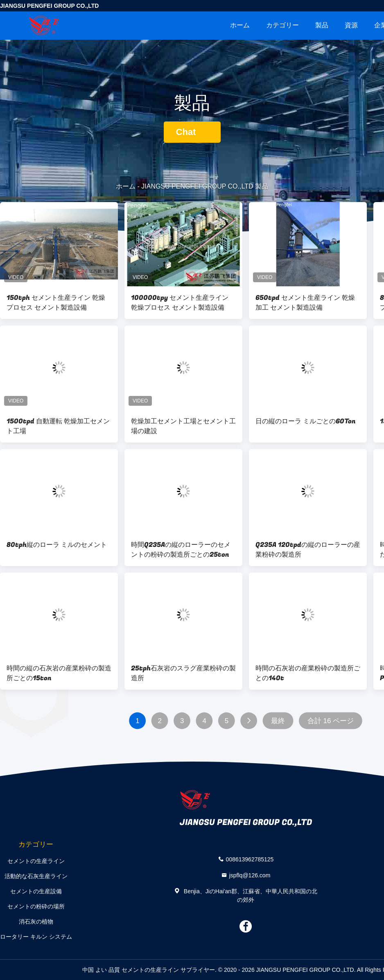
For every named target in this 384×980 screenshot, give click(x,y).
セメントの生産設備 (36, 891)
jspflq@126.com (250, 875)
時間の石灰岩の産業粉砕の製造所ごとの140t (308, 673)
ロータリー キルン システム (36, 937)
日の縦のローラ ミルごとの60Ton (306, 421)
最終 (278, 721)
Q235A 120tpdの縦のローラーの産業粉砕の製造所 (308, 550)
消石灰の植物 (36, 922)
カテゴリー (282, 25)
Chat (192, 132)
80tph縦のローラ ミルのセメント (57, 545)
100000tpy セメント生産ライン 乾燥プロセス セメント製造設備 (180, 303)
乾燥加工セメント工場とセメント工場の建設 (183, 426)
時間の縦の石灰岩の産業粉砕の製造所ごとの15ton (59, 673)
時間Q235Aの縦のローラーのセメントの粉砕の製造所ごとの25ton (181, 550)
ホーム (240, 25)
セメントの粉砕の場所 (36, 906)
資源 (351, 25)
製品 (322, 25)
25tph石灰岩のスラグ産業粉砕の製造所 (183, 673)
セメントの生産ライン (36, 861)
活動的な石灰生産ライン (36, 876)
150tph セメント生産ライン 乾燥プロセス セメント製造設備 (56, 303)
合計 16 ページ (331, 721)
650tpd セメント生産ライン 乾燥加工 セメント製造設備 (305, 303)
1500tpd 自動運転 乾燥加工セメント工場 (58, 426)
